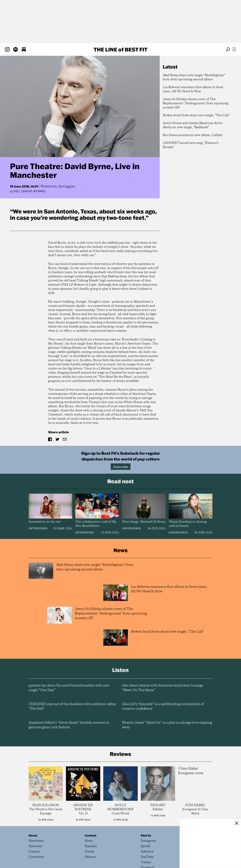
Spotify (146, 846)
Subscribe (121, 467)
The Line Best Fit (120, 49)
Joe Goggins (67, 187)
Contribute (36, 857)
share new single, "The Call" (196, 115)
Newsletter (36, 841)
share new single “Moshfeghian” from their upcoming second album (194, 77)
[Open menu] (234, 49)
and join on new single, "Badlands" (193, 125)
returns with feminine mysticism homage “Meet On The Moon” (163, 688)
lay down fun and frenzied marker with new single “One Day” (69, 688)
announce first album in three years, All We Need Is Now (193, 89)
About (33, 835)
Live (15, 191)
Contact (34, 852)
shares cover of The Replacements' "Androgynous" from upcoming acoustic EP (196, 103)
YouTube (147, 857)
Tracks (90, 852)
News (89, 841)
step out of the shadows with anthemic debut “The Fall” (72, 706)
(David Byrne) (34, 191)
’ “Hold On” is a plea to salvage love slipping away (167, 725)
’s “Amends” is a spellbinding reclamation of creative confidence (163, 706)
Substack (147, 852)
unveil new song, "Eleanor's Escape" (191, 145)
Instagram (148, 841)
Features (91, 846)
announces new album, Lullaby (193, 135)
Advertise (35, 846)
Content (91, 835)
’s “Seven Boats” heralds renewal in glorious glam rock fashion (69, 725)
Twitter (146, 862)
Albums (90, 857)
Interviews (38, 528)
